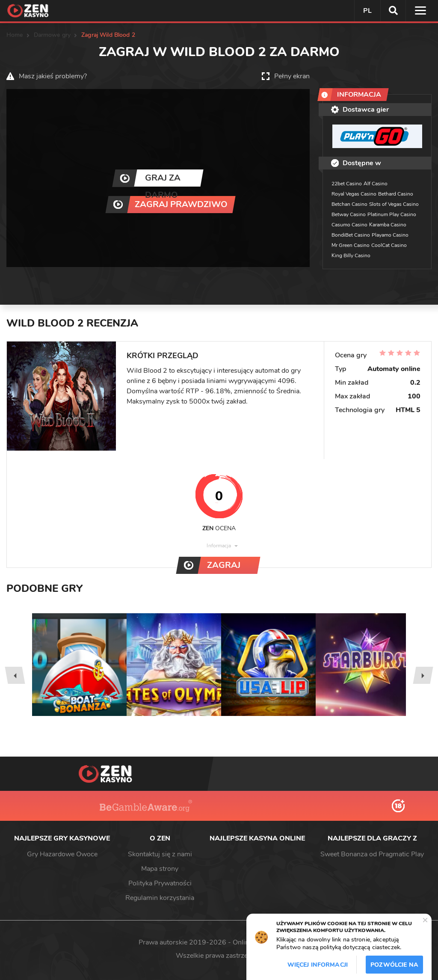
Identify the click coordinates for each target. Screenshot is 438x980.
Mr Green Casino (351, 245)
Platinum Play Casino (392, 214)
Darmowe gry (52, 35)
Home (15, 35)
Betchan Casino (349, 204)
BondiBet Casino (351, 235)
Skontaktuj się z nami (160, 854)
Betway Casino (349, 214)
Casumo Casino (349, 225)
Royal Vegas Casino (354, 194)
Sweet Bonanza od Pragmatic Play (372, 854)
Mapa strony (160, 869)
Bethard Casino (396, 194)
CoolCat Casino (389, 245)
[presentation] (15, 675)
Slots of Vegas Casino (394, 204)
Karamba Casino (388, 225)
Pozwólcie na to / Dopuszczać (394, 967)
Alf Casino (376, 184)
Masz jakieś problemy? (53, 76)
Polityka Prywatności (160, 883)
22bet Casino (347, 184)
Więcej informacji (318, 965)
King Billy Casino (351, 255)
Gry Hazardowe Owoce (62, 854)
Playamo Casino (390, 235)
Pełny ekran (292, 76)
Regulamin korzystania (160, 898)
